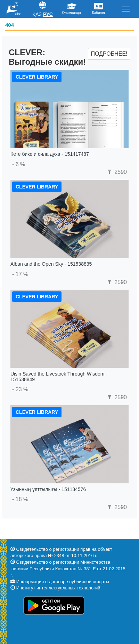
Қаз (37, 14)
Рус (48, 14)
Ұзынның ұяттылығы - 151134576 (48, 489)
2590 (116, 172)
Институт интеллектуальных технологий (58, 588)
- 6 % (19, 164)
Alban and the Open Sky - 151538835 (51, 264)
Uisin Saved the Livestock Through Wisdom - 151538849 (59, 376)
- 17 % (20, 274)
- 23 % (20, 389)
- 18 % (20, 499)
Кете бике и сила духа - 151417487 (50, 154)
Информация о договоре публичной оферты (63, 582)
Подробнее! (109, 54)
